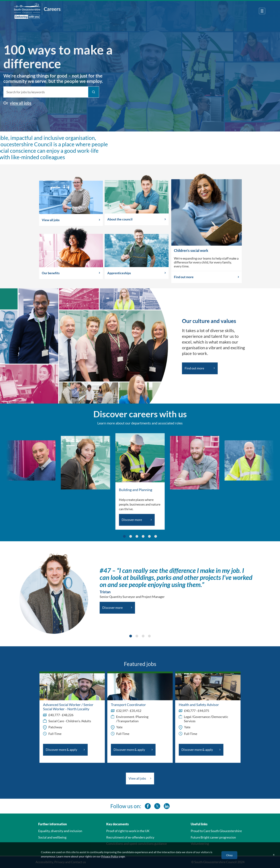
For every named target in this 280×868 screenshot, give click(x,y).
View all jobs (51, 220)
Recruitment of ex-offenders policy (130, 837)
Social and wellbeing (52, 837)
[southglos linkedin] (167, 806)
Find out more (184, 277)
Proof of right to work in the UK (128, 831)
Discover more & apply (61, 750)
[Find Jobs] (88, 92)
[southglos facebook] (148, 806)
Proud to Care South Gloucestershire (216, 831)
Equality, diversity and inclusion (60, 831)
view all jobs (15, 103)
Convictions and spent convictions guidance (137, 844)
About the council (120, 219)
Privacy (59, 862)
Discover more (132, 520)
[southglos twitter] (157, 806)
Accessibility (44, 862)
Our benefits (51, 273)
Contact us (78, 862)
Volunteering (200, 844)
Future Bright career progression (213, 837)
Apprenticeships (119, 273)
